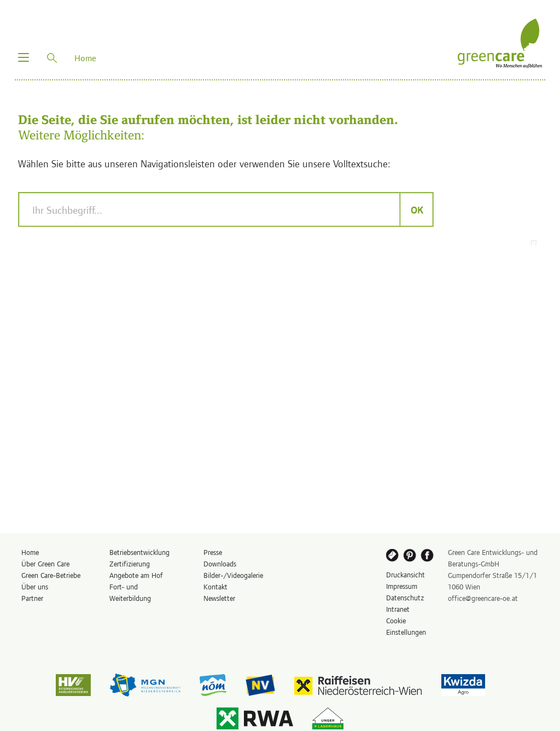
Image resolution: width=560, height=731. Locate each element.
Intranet (398, 609)
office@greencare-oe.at (483, 598)
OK (416, 209)
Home (30, 552)
